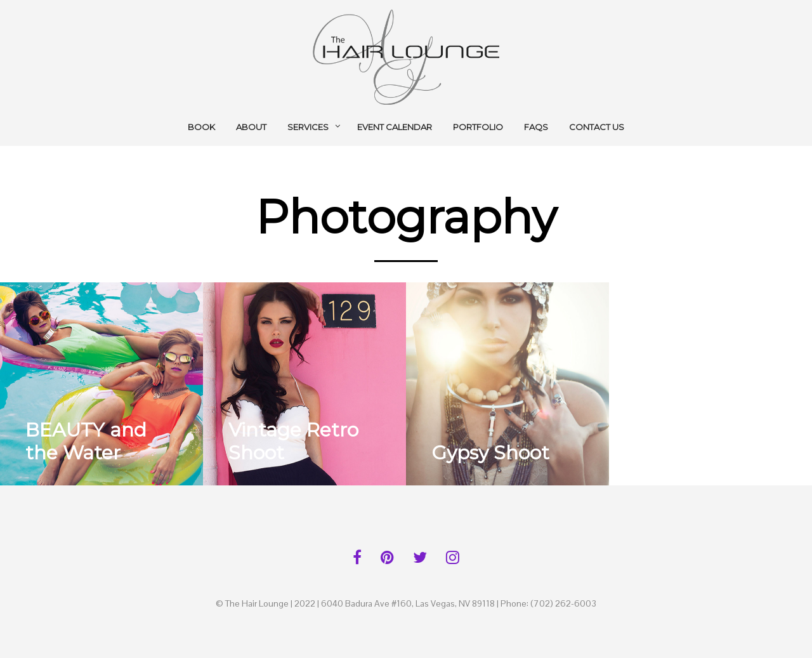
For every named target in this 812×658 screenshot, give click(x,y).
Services (308, 127)
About (251, 127)
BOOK (201, 127)
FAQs (536, 127)
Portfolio (478, 127)
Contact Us (597, 127)
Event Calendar (395, 127)
